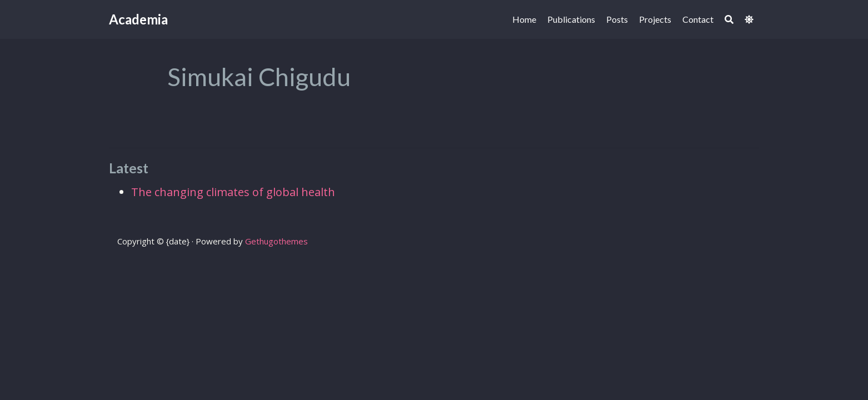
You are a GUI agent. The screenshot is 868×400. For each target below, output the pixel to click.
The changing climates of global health (233, 192)
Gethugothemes (276, 241)
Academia (138, 19)
